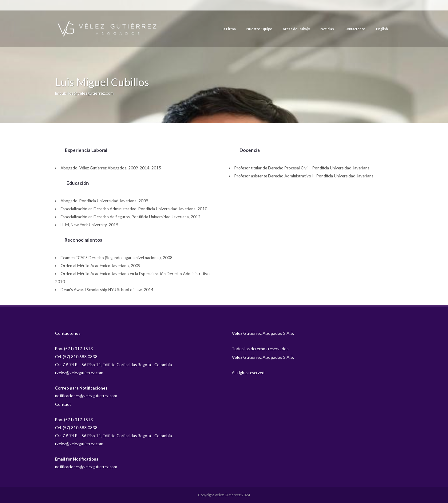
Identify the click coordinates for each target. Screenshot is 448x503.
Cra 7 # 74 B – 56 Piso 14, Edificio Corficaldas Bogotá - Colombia (113, 365)
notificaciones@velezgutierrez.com (86, 396)
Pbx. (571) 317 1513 (74, 349)
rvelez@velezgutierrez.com (79, 373)
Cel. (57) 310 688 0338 (76, 357)
